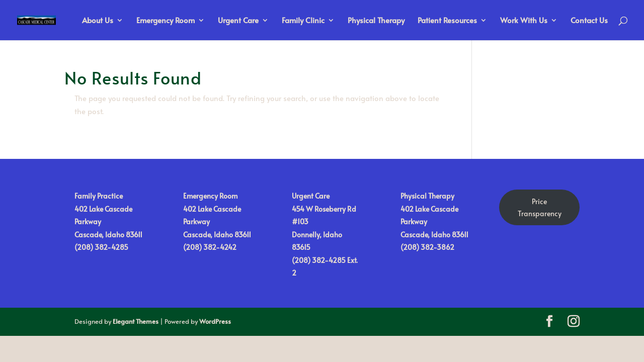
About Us (98, 21)
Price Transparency (540, 207)
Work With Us (524, 21)
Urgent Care (238, 21)
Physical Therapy (376, 21)
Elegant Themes (136, 321)
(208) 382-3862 (427, 247)
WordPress (215, 321)
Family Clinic (303, 21)
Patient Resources (447, 21)
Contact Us (589, 21)
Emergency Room (166, 21)
